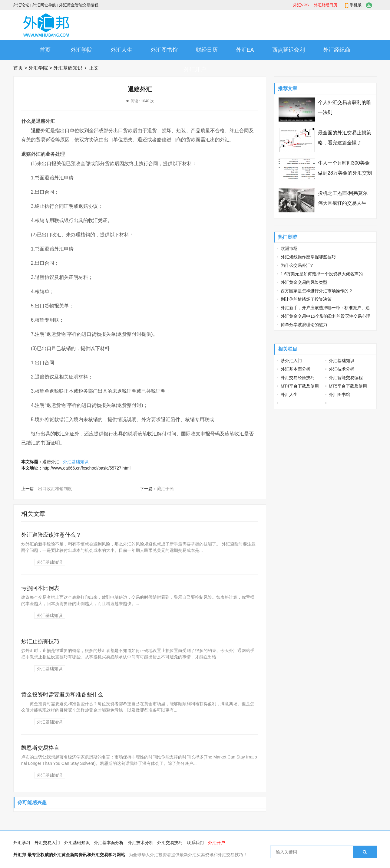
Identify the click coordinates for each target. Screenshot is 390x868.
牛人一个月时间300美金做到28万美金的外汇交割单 (345, 173)
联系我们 (195, 843)
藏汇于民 (165, 489)
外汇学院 (81, 50)
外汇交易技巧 (170, 843)
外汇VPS (301, 5)
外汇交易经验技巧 (298, 378)
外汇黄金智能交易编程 (79, 5)
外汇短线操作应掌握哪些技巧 (308, 257)
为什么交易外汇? (297, 265)
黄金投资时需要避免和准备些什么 (62, 695)
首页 (45, 50)
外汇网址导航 (44, 5)
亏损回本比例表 (40, 588)
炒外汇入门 (291, 361)
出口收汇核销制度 (55, 489)
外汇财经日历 (326, 5)
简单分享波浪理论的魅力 (304, 325)
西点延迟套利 (289, 50)
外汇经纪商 (337, 50)
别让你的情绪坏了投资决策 (306, 299)
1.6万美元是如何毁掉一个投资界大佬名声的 (322, 274)
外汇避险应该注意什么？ (51, 535)
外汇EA (245, 50)
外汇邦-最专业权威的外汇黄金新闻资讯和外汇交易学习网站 (69, 855)
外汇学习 (22, 843)
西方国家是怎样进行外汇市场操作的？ (317, 291)
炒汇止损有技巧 (40, 641)
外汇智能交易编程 (346, 378)
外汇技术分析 (342, 369)
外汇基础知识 (68, 68)
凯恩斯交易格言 (40, 748)
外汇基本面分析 (296, 369)
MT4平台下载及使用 (300, 386)
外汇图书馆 (164, 50)
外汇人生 (121, 50)
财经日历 (207, 50)
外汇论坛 (21, 5)
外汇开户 (195, 69)
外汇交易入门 (47, 843)
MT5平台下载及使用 (348, 386)
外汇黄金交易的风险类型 (304, 282)
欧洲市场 (289, 248)
